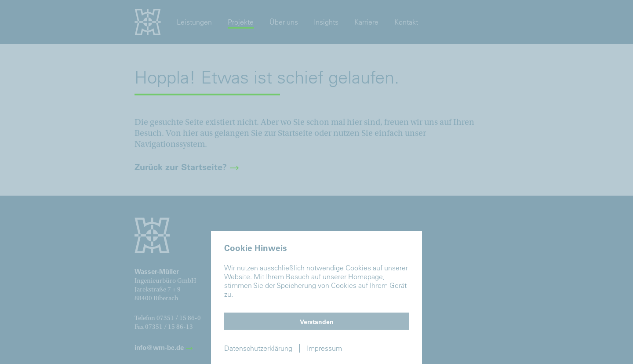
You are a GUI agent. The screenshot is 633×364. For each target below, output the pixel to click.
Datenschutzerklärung (258, 348)
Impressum (324, 348)
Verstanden (317, 322)
